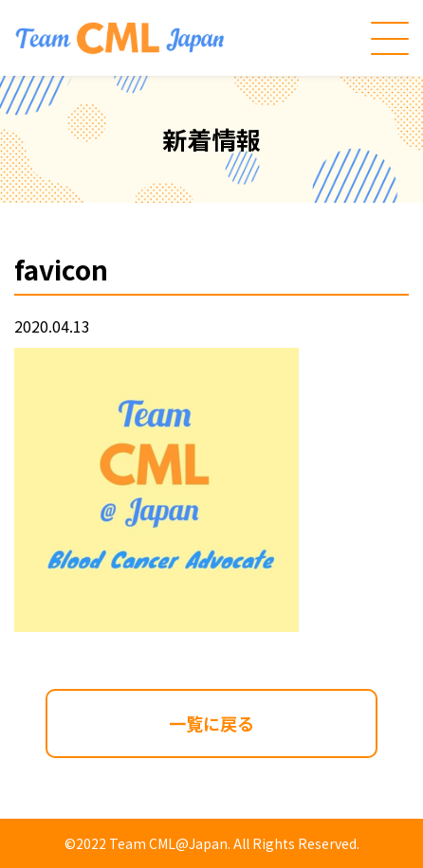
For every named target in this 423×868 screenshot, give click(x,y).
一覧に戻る (211, 723)
